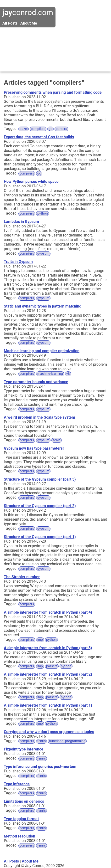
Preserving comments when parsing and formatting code (53, 92)
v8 (68, 374)
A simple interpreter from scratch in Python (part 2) (48, 674)
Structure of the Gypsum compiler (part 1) (40, 537)
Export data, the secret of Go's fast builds (39, 137)
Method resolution (19, 836)
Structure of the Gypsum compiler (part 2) (40, 506)
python (43, 213)
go (50, 129)
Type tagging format (21, 819)
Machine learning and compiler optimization (42, 351)
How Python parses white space (31, 182)
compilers (38, 129)
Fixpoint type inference (24, 749)
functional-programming (67, 741)
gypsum (43, 254)
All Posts (10, 23)
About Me (29, 23)
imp (40, 640)
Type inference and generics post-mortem (40, 767)
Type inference (17, 784)
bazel (24, 129)
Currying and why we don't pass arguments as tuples (49, 732)
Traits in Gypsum (18, 262)
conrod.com (28, 12)
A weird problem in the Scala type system (39, 417)
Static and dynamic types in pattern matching (43, 306)
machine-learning (50, 374)
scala (57, 440)
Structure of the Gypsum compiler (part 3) (40, 479)
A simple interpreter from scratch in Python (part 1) (48, 705)
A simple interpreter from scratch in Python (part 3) (48, 648)
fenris (42, 741)
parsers (61, 129)
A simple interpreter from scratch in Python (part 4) (48, 612)
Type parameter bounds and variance (36, 382)
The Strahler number (22, 577)
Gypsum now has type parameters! (34, 448)
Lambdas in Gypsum (21, 222)
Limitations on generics (24, 801)
